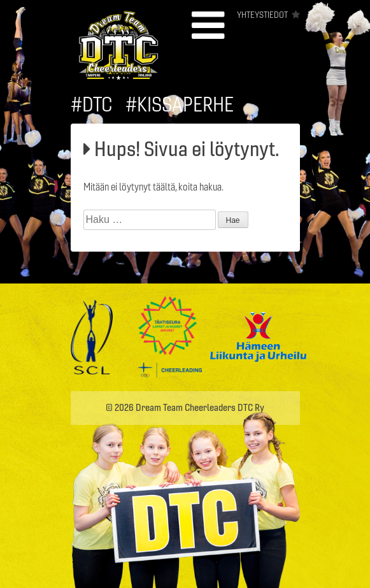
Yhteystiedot (262, 15)
